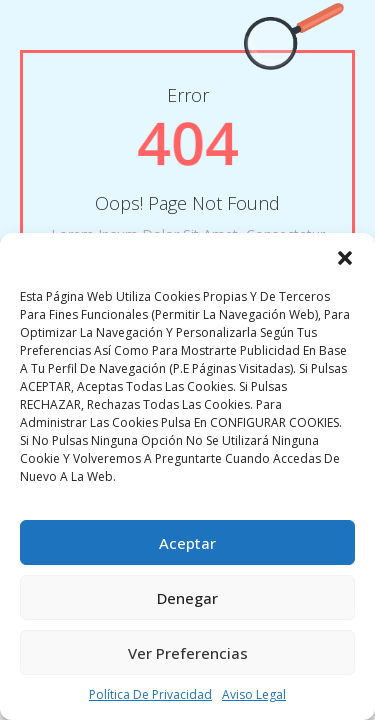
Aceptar (187, 543)
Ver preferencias (188, 653)
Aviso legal (254, 694)
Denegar (187, 598)
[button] (345, 258)
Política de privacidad (150, 694)
